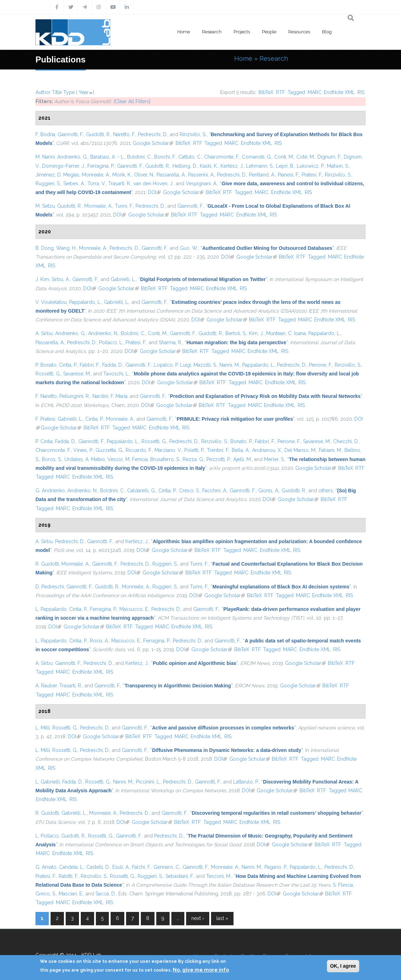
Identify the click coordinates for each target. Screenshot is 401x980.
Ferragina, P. (101, 166)
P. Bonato (46, 365)
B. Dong (45, 248)
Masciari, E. (71, 894)
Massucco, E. (134, 609)
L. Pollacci (47, 836)
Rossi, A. (99, 641)
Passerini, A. (201, 175)
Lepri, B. (285, 166)
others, (326, 491)
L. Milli (43, 728)
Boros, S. (52, 459)
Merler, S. (274, 459)
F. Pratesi (45, 419)
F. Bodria (45, 134)
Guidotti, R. (98, 134)
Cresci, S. (189, 491)
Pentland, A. (262, 175)
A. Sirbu (44, 333)
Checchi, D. (346, 441)
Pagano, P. (276, 867)
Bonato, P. (241, 441)
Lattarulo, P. (246, 782)
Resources (299, 32)
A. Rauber (46, 686)
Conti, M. (284, 157)
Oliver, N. (144, 175)
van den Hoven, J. (153, 184)
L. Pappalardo (51, 609)
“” (267, 248)
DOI (154, 192)
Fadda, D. (113, 365)
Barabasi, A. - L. (107, 157)
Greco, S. (46, 894)
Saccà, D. (106, 894)
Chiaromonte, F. (222, 157)
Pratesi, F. (312, 175)
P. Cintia (44, 441)
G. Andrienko (50, 491)
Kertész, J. (232, 166)
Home (184, 32)
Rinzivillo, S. (193, 134)
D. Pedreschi (50, 587)
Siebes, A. (74, 184)
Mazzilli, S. (205, 365)
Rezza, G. (193, 459)
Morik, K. (122, 175)
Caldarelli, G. (142, 491)
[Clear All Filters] (132, 101)
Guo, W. (189, 248)
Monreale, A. (96, 175)
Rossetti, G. (48, 374)
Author (43, 92)
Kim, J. (256, 333)
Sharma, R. (170, 342)
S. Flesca (343, 885)
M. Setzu (45, 206)
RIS (361, 92)
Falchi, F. (142, 867)
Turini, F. (124, 206)
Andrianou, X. (267, 450)
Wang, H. (66, 248)
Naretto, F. (124, 134)
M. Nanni (45, 157)
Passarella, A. (171, 175)
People (269, 32)
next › (198, 918)
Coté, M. (306, 157)
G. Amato (46, 867)
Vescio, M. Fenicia (128, 459)
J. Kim (42, 279)
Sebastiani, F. (180, 876)
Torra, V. (97, 184)
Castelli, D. (98, 867)
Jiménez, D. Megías (57, 175)
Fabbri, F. (90, 365)
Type (69, 92)
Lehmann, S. (260, 166)
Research (212, 32)
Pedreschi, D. (153, 134)
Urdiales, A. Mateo (85, 459)
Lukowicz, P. (311, 166)
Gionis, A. (269, 491)
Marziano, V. (168, 450)
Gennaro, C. (167, 867)
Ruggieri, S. (48, 184)
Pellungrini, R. (75, 396)
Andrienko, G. (73, 157)
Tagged (296, 92)
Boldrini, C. (139, 157)
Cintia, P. (68, 365)
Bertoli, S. (236, 333)
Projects (242, 32)
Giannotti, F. (71, 134)
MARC (315, 92)
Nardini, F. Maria (110, 396)
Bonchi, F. (165, 157)
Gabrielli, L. (123, 279)
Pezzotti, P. (219, 459)
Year (84, 92)
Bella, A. (241, 450)
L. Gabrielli (48, 782)
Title (57, 92)
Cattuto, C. (190, 157)
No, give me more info (201, 970)
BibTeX (266, 92)
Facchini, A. (215, 491)
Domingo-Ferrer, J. (64, 166)
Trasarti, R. (120, 184)
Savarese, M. (77, 374)
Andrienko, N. (103, 333)
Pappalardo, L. (85, 302)
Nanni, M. (230, 365)
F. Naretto (46, 396)
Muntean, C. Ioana (286, 333)
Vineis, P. (83, 450)
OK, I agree (343, 966)
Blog (327, 32)
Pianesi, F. (288, 175)
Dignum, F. (329, 157)
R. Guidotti (47, 564)
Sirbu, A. (61, 279)
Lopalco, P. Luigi (172, 365)
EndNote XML (339, 92)
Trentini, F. (218, 450)
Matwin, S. (338, 166)
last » (222, 918)
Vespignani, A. (202, 184)
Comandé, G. (257, 157)
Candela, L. (71, 867)
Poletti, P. (194, 450)
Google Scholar (153, 143)
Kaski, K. (209, 166)
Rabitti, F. (68, 876)
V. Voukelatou (51, 302)
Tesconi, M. (219, 876)
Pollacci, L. (111, 342)
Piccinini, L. (148, 782)
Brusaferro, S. (165, 459)
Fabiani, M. (330, 450)
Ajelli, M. (242, 459)
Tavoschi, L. (116, 374)
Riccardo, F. (139, 450)
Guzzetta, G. (109, 450)
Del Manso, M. (300, 450)
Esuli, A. (121, 867)
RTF (281, 92)
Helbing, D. (185, 166)
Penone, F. (321, 365)
